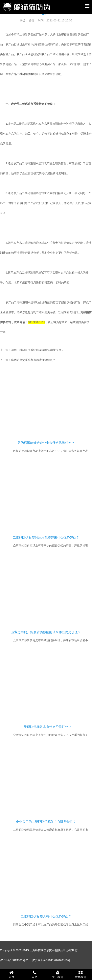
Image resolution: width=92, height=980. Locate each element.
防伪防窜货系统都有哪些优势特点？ (33, 360)
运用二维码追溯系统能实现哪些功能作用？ (37, 350)
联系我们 (80, 974)
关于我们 (57, 974)
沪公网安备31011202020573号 (51, 960)
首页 (11, 974)
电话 (34, 974)
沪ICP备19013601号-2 (14, 960)
